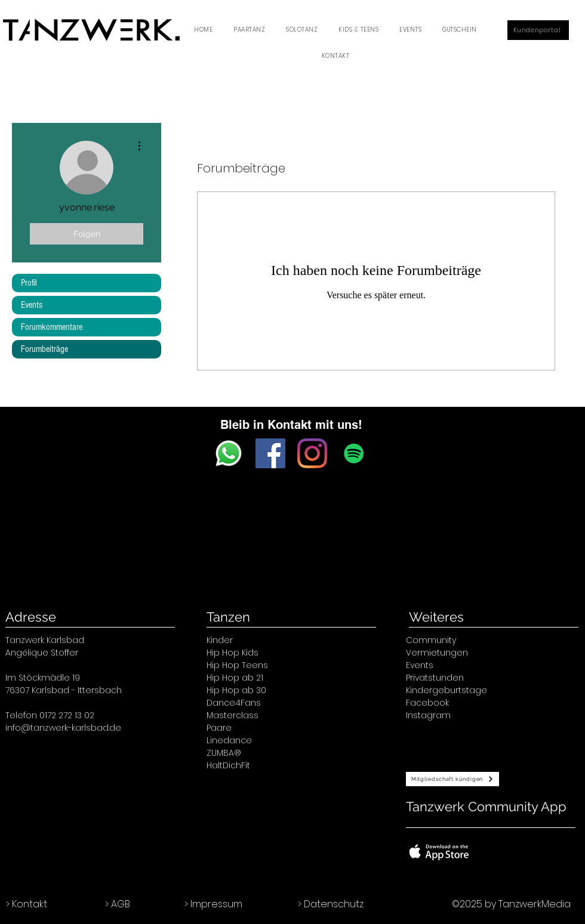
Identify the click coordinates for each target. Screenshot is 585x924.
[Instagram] (312, 453)
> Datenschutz (331, 904)
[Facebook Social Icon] (270, 453)
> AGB (118, 904)
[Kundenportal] (538, 30)
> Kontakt (27, 904)
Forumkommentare (52, 327)
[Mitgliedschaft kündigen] (452, 779)
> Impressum (213, 904)
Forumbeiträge (44, 349)
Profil (29, 283)
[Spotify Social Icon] (354, 453)
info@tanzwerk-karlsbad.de (63, 728)
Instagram (428, 715)
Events (32, 305)
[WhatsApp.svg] (229, 453)
